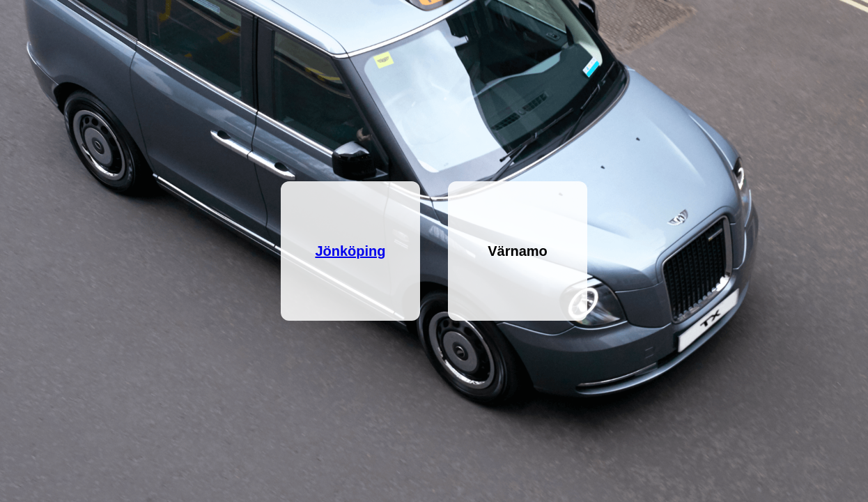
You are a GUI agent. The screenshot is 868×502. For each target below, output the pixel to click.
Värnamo (518, 251)
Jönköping (350, 251)
